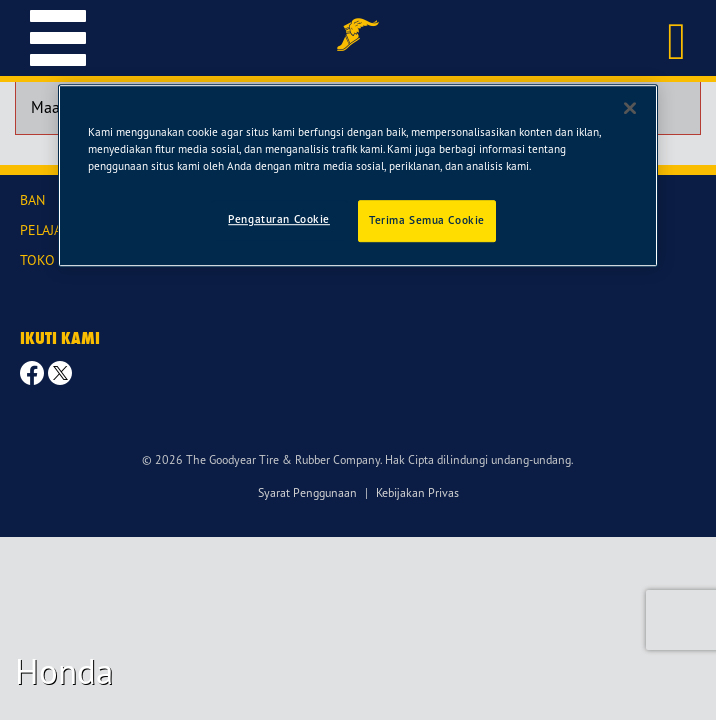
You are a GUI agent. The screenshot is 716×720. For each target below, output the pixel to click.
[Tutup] (630, 108)
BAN (32, 199)
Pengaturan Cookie (279, 219)
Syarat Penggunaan (307, 492)
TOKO (37, 259)
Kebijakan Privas (417, 492)
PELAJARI (47, 229)
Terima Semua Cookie (427, 220)
